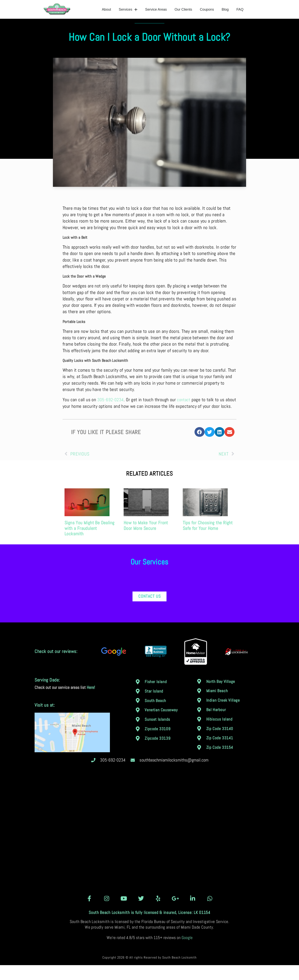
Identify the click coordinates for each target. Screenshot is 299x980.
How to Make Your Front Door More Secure (146, 540)
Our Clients (183, 9)
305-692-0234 (111, 408)
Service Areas (156, 9)
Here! (91, 702)
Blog (225, 9)
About (106, 9)
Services (128, 9)
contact (184, 408)
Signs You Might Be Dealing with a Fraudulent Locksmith (89, 543)
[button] (200, 447)
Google (187, 952)
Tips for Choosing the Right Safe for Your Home (208, 540)
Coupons (207, 9)
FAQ (240, 9)
